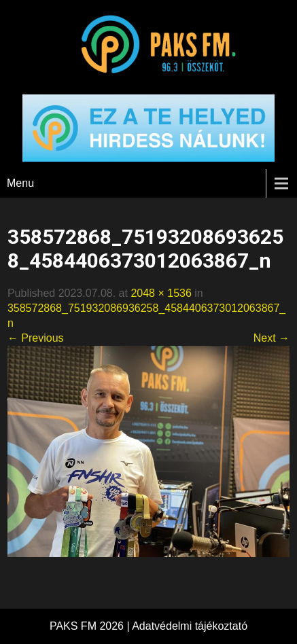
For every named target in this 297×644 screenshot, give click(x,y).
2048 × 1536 (161, 293)
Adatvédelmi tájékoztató (190, 626)
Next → (272, 338)
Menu (20, 183)
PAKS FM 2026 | (91, 626)
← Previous (36, 338)
